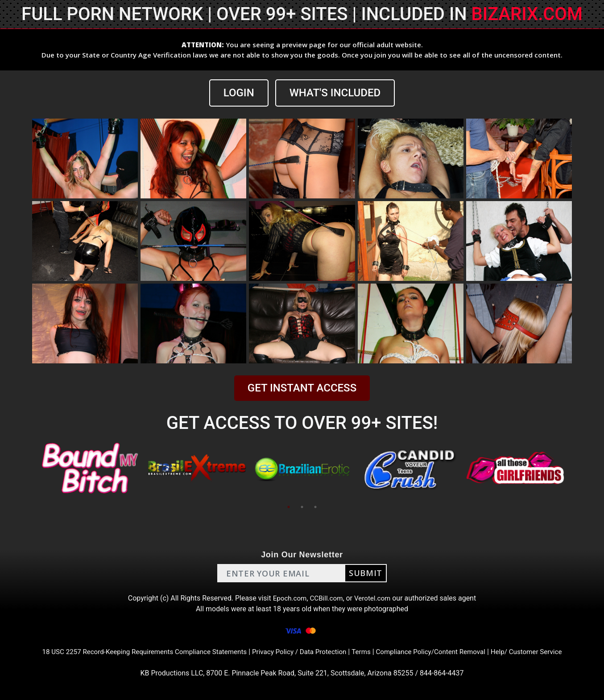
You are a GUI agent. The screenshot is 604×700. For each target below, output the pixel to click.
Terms (365, 652)
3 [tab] (315, 507)
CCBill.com (326, 598)
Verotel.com (374, 598)
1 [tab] (289, 507)
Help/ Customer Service (539, 652)
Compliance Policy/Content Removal (438, 652)
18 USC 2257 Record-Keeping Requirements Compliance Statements (136, 652)
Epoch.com (288, 598)
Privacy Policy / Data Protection (299, 652)
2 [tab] (302, 507)
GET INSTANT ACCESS (302, 388)
